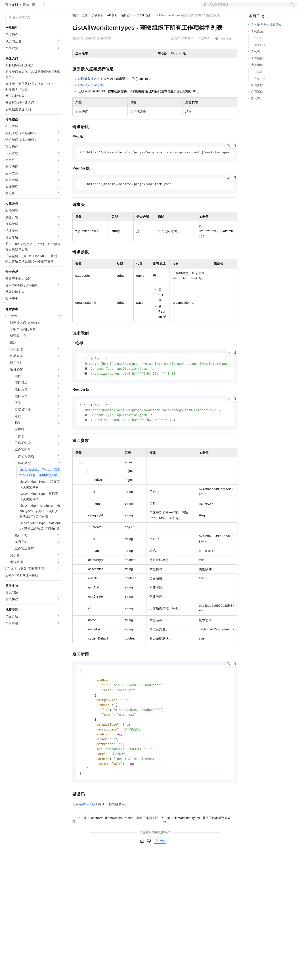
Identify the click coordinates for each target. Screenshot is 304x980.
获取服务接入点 (89, 93)
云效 (26, 19)
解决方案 (72, 7)
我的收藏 (226, 53)
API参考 (112, 30)
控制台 (264, 7)
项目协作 (127, 30)
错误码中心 (87, 825)
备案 (253, 7)
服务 (132, 7)
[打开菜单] (7, 7)
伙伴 (121, 7)
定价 (96, 7)
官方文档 (12, 19)
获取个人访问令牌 (90, 99)
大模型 (46, 7)
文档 (244, 7)
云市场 (109, 7)
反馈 (160, 862)
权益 (86, 7)
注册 (275, 7)
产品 (58, 7)
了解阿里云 (147, 7)
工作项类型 (143, 30)
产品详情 (204, 53)
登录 (291, 7)
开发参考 (97, 30)
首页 (75, 30)
